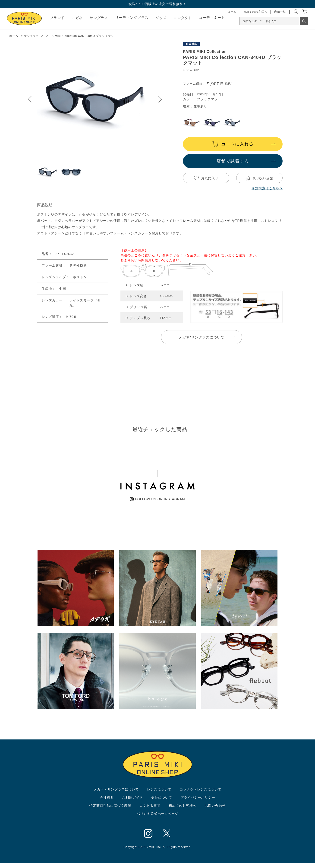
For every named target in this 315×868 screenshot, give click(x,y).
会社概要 (107, 797)
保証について (162, 797)
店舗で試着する (233, 161)
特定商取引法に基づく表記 (110, 806)
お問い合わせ (215, 806)
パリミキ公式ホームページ (157, 814)
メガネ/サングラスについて (201, 337)
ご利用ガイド (132, 797)
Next (160, 99)
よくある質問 (150, 806)
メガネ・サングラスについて (116, 789)
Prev (30, 99)
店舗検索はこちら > (267, 188)
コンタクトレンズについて (201, 789)
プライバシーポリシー (198, 797)
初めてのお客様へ (183, 806)
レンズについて (159, 789)
